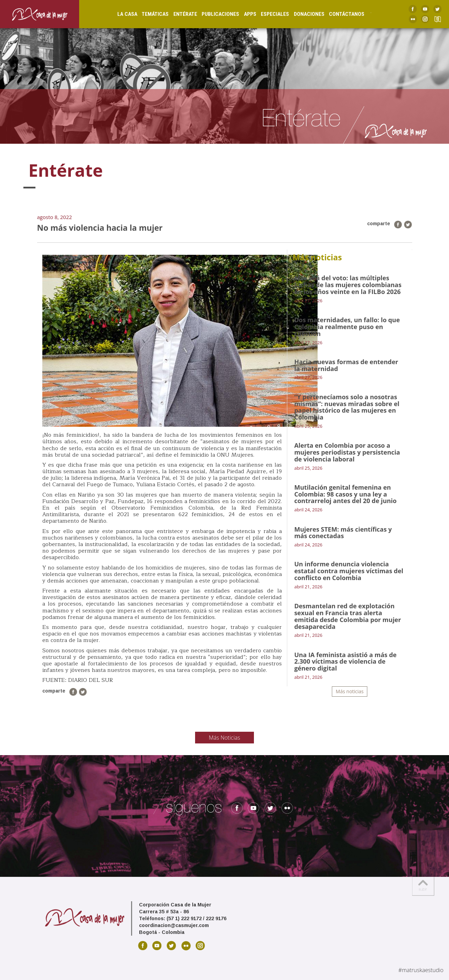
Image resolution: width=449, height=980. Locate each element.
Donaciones (302, 14)
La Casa (120, 14)
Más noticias (350, 691)
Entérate (178, 14)
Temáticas (148, 14)
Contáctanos (340, 14)
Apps (243, 14)
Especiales (268, 14)
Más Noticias (225, 738)
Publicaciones (213, 14)
